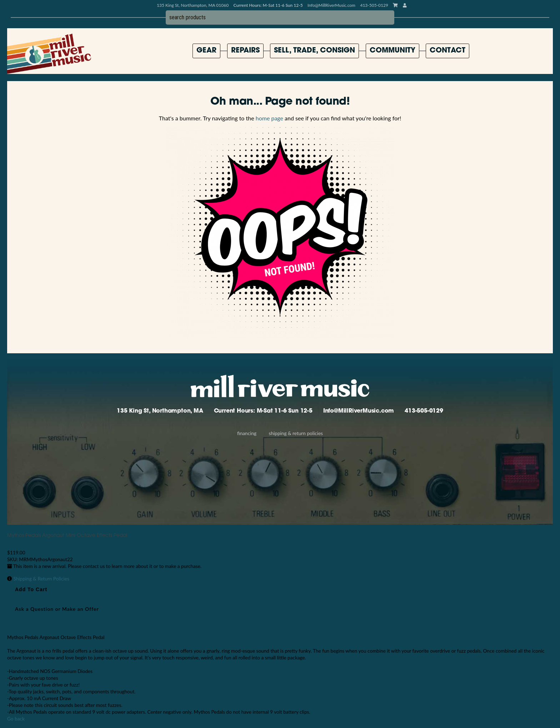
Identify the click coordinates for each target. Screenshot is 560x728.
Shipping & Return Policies (296, 433)
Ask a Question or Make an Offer (57, 609)
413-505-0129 (424, 411)
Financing (247, 433)
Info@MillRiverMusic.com (331, 5)
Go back (16, 719)
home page (269, 118)
